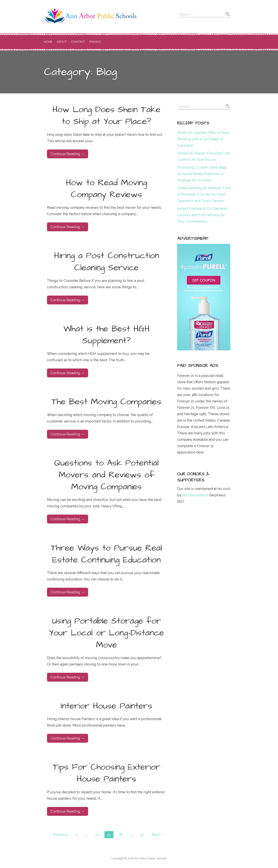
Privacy (95, 42)
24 (97, 835)
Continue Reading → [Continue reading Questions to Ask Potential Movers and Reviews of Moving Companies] (68, 519)
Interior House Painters (107, 706)
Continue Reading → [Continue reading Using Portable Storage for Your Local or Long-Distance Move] (68, 677)
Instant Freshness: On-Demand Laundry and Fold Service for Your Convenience (202, 215)
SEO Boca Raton (195, 495)
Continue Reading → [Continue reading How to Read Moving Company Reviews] (68, 227)
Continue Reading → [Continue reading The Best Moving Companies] (68, 434)
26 (121, 835)
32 (142, 835)
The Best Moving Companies (106, 402)
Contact (78, 42)
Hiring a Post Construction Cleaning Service (107, 262)
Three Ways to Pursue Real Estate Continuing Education (106, 554)
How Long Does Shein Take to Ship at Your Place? (106, 116)
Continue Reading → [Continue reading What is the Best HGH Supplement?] (68, 373)
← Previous (58, 835)
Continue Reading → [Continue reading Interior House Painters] (68, 738)
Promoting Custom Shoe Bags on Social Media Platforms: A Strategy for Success (202, 174)
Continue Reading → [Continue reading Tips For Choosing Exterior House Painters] (68, 811)
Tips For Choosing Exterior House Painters (107, 773)
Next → (158, 835)
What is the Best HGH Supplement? (107, 335)
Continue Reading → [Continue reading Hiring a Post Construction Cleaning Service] (68, 300)
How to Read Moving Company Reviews (107, 189)
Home (48, 42)
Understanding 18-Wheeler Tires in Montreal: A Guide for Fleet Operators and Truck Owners (204, 194)
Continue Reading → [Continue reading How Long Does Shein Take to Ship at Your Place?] (68, 154)
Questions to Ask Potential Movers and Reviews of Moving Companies (106, 475)
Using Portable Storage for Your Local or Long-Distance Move (106, 633)
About (62, 42)
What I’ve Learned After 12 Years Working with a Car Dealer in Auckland (203, 139)
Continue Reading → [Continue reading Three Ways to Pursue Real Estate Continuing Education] (68, 592)
